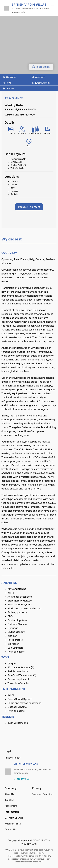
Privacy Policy (13, 758)
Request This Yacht (29, 207)
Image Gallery (41, 67)
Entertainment (41, 83)
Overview (9, 77)
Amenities (39, 77)
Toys (7, 83)
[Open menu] (53, 6)
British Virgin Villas (29, 5)
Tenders (9, 88)
